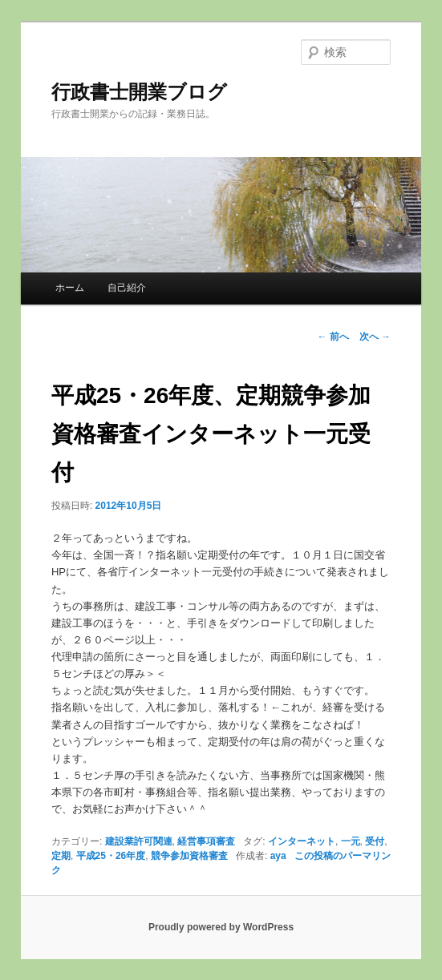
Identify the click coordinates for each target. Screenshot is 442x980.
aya (278, 856)
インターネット (302, 841)
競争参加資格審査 (189, 856)
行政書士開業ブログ (139, 92)
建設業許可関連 (139, 841)
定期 (61, 856)
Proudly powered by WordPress (221, 927)
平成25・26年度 (111, 856)
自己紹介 (127, 288)
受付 (375, 841)
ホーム (70, 288)
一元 (351, 841)
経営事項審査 (206, 841)
